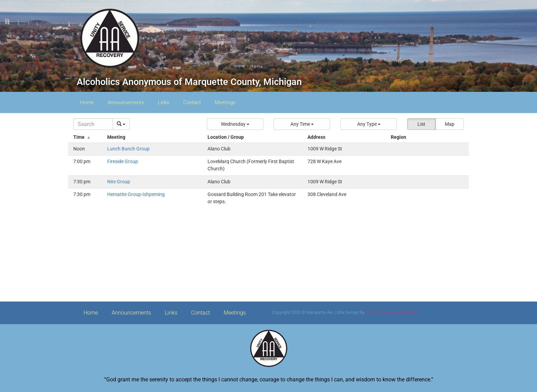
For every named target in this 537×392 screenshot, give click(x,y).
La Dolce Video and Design (391, 312)
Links (164, 102)
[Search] (93, 124)
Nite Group (119, 182)
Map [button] (450, 124)
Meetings (225, 102)
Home (87, 102)
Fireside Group (123, 162)
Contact (192, 102)
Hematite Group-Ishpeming (136, 194)
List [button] (421, 124)
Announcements (126, 102)
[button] (235, 124)
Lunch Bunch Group (128, 149)
